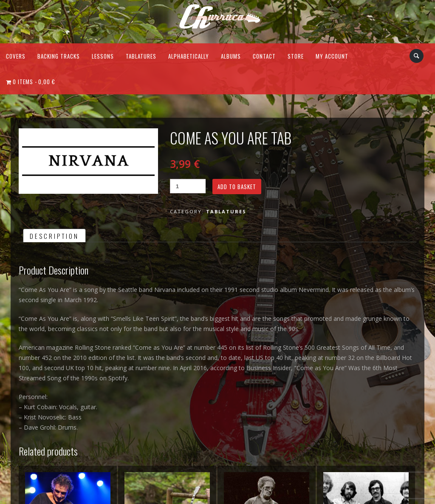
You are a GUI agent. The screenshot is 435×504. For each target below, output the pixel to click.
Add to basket (237, 187)
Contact (264, 56)
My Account (332, 56)
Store (296, 56)
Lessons (103, 56)
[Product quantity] (188, 186)
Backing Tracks (59, 56)
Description (54, 236)
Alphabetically (189, 56)
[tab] (54, 235)
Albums (231, 56)
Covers (16, 56)
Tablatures (141, 56)
